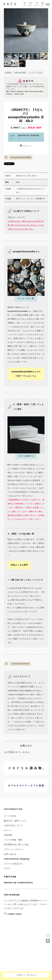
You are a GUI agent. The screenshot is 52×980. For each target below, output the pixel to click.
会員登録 (8, 73)
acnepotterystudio (21, 157)
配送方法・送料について (15, 821)
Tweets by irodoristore (18, 883)
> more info (19, 94)
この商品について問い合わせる (26, 975)
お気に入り (26, 146)
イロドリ (10, 4)
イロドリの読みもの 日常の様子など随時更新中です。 (18, 765)
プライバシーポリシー (14, 849)
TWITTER (10, 877)
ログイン (25, 6)
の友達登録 (20, 73)
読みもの (31, 6)
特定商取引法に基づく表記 (16, 845)
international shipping (17, 859)
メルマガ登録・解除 (13, 840)
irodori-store (14, 914)
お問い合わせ (10, 854)
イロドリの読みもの (13, 864)
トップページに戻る (36, 73)
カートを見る (10, 816)
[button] (15, 30)
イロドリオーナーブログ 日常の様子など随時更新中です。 (18, 782)
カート (43, 6)
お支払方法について (13, 826)
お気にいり (37, 6)
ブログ (7, 869)
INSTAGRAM (12, 895)
